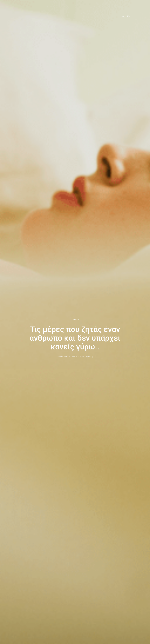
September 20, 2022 (66, 357)
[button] (128, 16)
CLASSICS (75, 320)
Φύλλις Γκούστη (85, 357)
